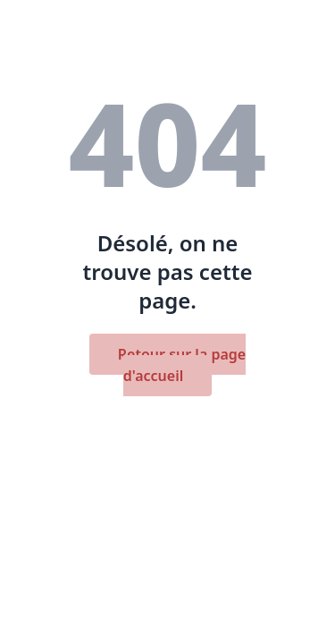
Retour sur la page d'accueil (182, 365)
